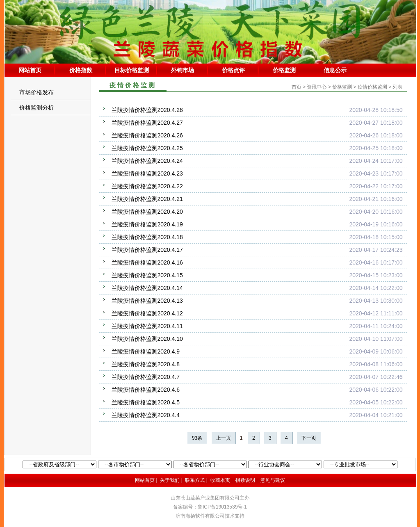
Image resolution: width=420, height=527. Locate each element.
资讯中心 (317, 87)
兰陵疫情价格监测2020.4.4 (146, 415)
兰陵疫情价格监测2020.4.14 (147, 288)
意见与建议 (273, 480)
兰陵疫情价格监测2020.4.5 (146, 402)
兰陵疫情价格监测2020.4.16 (147, 262)
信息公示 (335, 70)
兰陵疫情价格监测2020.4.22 (147, 186)
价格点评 (233, 70)
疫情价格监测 (372, 87)
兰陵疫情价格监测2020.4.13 (147, 301)
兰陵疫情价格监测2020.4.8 (146, 364)
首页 (297, 87)
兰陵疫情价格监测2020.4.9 (146, 351)
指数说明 (245, 480)
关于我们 (170, 480)
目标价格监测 (132, 70)
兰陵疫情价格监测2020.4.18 (147, 237)
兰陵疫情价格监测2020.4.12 (147, 313)
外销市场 (183, 70)
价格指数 (81, 70)
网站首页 (30, 70)
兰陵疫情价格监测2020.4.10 (147, 339)
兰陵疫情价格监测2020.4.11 (147, 326)
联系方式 (195, 480)
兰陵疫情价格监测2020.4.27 (147, 123)
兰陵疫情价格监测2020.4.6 (146, 390)
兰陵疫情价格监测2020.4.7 (146, 377)
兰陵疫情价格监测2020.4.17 (147, 250)
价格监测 (284, 70)
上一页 (224, 438)
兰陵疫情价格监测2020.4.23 (147, 173)
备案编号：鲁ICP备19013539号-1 (210, 507)
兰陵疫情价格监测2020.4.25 (147, 148)
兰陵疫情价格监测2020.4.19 (147, 224)
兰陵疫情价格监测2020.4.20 (147, 212)
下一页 (309, 438)
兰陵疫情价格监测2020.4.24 (147, 161)
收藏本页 (220, 480)
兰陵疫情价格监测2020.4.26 (147, 135)
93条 (197, 438)
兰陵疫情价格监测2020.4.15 (147, 275)
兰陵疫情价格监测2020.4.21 (147, 199)
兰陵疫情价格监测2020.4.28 (147, 110)
